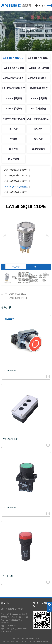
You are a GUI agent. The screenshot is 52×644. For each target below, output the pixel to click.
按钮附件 (39, 129)
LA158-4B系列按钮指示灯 (14, 78)
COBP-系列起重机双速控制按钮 (39, 119)
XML (22, 642)
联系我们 (6, 603)
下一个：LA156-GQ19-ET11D (14, 298)
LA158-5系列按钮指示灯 (39, 78)
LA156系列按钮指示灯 (13, 88)
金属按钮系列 (39, 149)
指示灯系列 (14, 159)
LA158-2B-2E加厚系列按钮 (39, 58)
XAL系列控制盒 (39, 109)
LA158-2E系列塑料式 (38, 68)
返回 (36, 267)
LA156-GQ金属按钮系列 (14, 58)
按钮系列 (39, 139)
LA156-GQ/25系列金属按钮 (16, 175)
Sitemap (28, 642)
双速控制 (14, 149)
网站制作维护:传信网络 (41, 642)
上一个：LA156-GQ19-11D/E (14, 294)
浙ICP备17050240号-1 (11, 642)
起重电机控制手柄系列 (14, 119)
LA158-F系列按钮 (14, 109)
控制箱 (14, 139)
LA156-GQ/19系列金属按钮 (16, 187)
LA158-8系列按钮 (13, 99)
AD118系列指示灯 (39, 88)
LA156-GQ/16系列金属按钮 (16, 192)
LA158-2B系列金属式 (14, 68)
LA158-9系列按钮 (38, 99)
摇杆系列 (14, 129)
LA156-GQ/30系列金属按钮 (16, 170)
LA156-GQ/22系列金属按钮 (16, 181)
